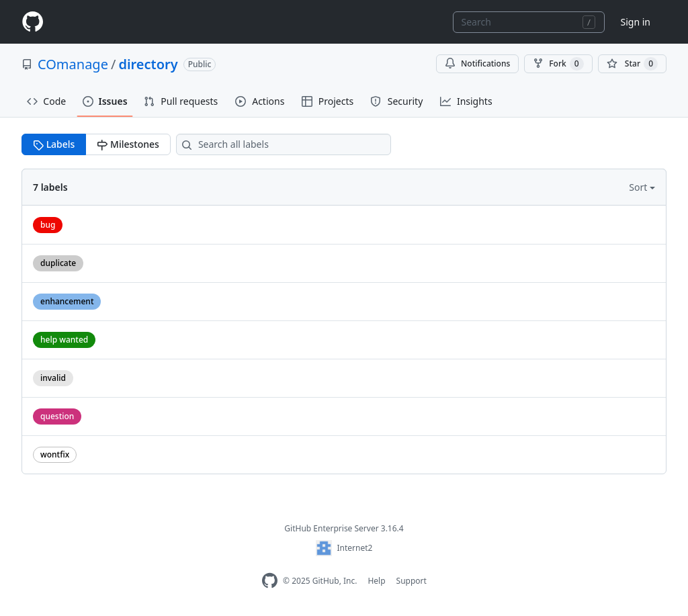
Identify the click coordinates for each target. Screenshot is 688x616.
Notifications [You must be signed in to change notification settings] (477, 63)
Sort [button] (639, 187)
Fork (558, 64)
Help (376, 581)
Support (412, 581)
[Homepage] (32, 22)
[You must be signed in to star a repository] (632, 64)
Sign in (636, 22)
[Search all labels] (284, 144)
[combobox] (529, 22)
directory (148, 64)
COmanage (73, 64)
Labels (54, 144)
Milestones (128, 144)
